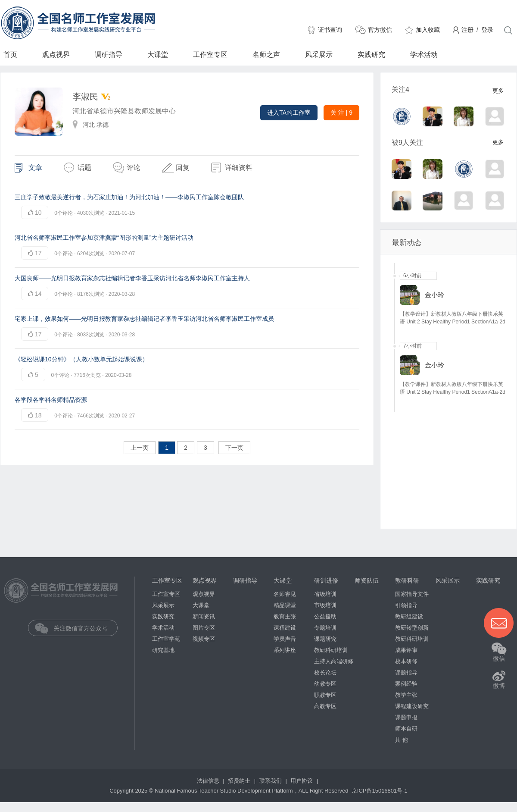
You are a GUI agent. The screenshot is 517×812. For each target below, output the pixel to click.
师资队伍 (367, 580)
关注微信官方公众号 (79, 628)
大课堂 (158, 55)
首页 (10, 55)
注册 (467, 30)
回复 (183, 168)
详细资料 (239, 168)
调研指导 (109, 55)
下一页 (234, 448)
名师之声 (266, 55)
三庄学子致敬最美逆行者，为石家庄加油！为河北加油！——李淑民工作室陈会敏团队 (129, 197)
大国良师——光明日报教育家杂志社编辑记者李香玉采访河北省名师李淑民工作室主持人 (132, 278)
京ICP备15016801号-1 (380, 791)
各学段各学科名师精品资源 (51, 400)
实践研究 (371, 55)
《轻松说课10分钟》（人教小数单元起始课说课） (81, 359)
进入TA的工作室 (289, 113)
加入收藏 (428, 30)
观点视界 (56, 55)
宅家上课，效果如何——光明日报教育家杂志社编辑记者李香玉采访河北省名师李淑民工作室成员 (144, 319)
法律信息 (209, 781)
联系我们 (271, 781)
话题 (84, 168)
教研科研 (407, 580)
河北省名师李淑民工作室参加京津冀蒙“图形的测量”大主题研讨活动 (104, 238)
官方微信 (380, 30)
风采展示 (319, 55)
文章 (35, 168)
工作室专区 (210, 55)
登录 (487, 30)
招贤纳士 (240, 781)
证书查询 (330, 30)
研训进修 (326, 580)
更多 (498, 91)
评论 (134, 168)
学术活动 (424, 55)
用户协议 (302, 781)
